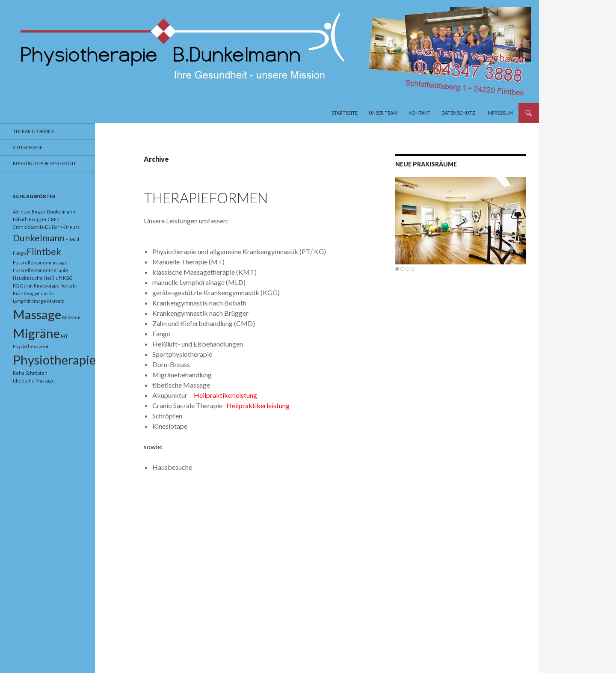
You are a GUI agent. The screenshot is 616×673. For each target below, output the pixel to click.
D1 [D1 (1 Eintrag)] (48, 227)
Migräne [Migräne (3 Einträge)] (36, 333)
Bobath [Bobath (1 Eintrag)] (20, 219)
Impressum (500, 113)
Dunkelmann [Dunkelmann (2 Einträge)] (39, 238)
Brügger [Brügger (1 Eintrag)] (38, 219)
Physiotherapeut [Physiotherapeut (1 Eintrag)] (31, 346)
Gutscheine (28, 147)
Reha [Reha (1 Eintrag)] (19, 373)
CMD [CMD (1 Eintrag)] (53, 219)
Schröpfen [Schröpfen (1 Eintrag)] (36, 373)
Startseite (345, 113)
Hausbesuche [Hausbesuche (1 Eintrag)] (28, 278)
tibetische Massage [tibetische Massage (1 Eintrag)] (34, 381)
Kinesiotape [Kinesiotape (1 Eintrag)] (47, 286)
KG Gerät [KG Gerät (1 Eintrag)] (23, 286)
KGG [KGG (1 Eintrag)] (68, 278)
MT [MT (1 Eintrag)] (64, 336)
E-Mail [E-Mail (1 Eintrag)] (72, 239)
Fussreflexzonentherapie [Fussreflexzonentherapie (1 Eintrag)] (40, 270)
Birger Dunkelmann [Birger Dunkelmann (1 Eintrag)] (53, 212)
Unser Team (383, 113)
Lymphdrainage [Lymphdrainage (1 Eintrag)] (30, 301)
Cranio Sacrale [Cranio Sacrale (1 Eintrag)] (28, 227)
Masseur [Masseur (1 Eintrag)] (72, 317)
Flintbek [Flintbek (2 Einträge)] (44, 251)
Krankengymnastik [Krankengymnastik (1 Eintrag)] (33, 293)
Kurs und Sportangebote (45, 163)
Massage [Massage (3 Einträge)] (37, 314)
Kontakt (419, 113)
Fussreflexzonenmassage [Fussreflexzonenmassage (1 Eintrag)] (40, 262)
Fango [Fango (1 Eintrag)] (19, 253)
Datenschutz (458, 113)
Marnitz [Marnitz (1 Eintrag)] (56, 301)
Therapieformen (206, 198)
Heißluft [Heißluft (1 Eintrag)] (53, 278)
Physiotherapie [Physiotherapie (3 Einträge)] (54, 360)
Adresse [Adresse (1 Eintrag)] (22, 212)
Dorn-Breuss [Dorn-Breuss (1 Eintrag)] (66, 227)
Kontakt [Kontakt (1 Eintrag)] (69, 286)
